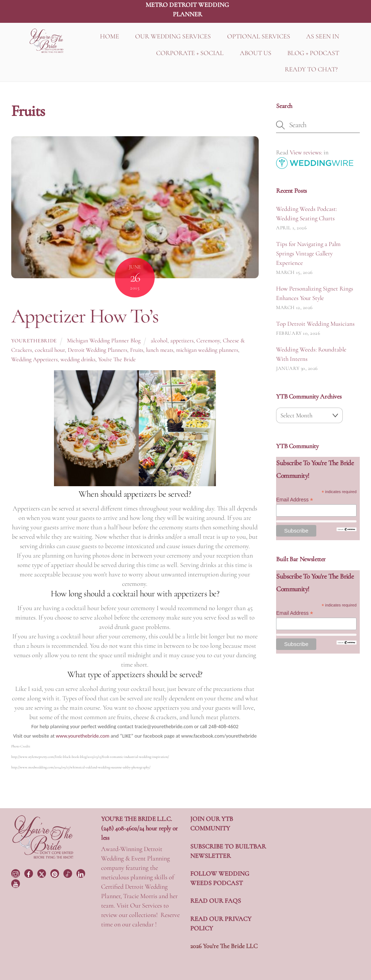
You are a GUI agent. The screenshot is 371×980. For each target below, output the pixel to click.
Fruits (137, 350)
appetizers (182, 341)
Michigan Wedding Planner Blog (104, 341)
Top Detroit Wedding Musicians (315, 324)
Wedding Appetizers (34, 359)
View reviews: (306, 152)
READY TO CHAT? (311, 69)
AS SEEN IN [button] (323, 36)
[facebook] (29, 873)
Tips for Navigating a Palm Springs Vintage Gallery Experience (308, 253)
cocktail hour (50, 350)
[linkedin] (82, 873)
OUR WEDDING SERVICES (173, 36)
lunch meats (160, 350)
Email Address (295, 500)
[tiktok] (68, 873)
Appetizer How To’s (85, 316)
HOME (110, 36)
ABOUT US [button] (256, 53)
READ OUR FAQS (216, 901)
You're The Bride (117, 359)
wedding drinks (78, 359)
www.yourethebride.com (83, 736)
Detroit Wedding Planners (97, 350)
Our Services (146, 905)
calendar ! (144, 924)
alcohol (159, 341)
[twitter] (42, 873)
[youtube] (16, 883)
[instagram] (16, 873)
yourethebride (34, 341)
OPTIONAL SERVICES (259, 36)
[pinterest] (55, 873)
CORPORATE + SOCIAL (190, 53)
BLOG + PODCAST (313, 53)
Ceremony (208, 341)
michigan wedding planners (207, 350)
